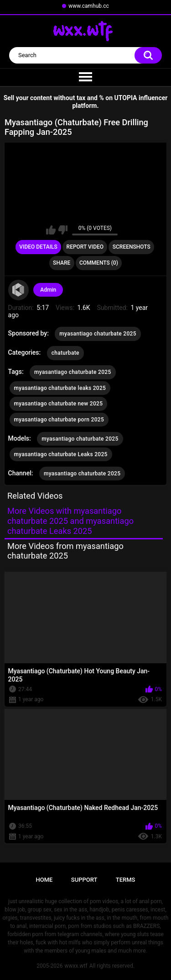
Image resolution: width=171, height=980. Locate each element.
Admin (48, 290)
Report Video (85, 247)
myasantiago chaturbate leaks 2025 (60, 388)
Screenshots (132, 247)
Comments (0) (99, 263)
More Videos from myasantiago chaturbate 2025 (65, 551)
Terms (126, 880)
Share (62, 263)
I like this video (51, 230)
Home (44, 880)
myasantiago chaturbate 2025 (98, 334)
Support (84, 880)
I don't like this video (63, 230)
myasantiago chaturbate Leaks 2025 (61, 454)
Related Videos (35, 496)
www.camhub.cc (89, 6)
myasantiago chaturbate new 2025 (59, 404)
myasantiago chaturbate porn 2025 (59, 420)
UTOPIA (126, 98)
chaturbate (65, 353)
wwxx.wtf (76, 966)
